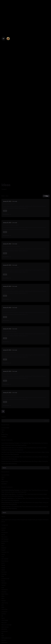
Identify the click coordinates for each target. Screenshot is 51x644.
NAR (3, 636)
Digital (3, 570)
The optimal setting (10, 331)
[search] (48, 468)
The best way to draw (10, 374)
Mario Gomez (5, 627)
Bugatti (3, 550)
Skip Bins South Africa (7, 452)
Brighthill (4, 548)
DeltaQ (3, 565)
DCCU (3, 563)
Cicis (3, 557)
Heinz (3, 430)
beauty (3, 535)
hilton (3, 596)
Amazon (4, 528)
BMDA (3, 543)
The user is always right (11, 225)
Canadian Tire (5, 552)
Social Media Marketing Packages (10, 443)
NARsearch (4, 642)
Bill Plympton (5, 539)
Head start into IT (9, 204)
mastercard (4, 631)
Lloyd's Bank (5, 620)
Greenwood (4, 590)
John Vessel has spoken (11, 268)
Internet (3, 601)
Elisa (3, 576)
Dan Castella (5, 559)
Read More (7, 214)
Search (3, 417)
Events (3, 581)
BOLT (3, 546)
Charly (3, 554)
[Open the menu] (4, 39)
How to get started (9, 395)
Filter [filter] (46, 196)
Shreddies (4, 437)
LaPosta (4, 614)
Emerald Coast (5, 579)
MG (2, 634)
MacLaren (4, 623)
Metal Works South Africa (8, 448)
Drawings (4, 574)
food (3, 587)
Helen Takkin (5, 594)
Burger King (5, 434)
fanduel (3, 585)
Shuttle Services (6, 461)
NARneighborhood (6, 638)
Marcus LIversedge (6, 625)
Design (3, 568)
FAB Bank (4, 583)
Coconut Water (5, 428)
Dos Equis (4, 572)
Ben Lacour (4, 537)
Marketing (4, 629)
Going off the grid (9, 289)
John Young (5, 603)
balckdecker (5, 533)
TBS (3, 432)
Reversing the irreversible (11, 246)
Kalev (3, 607)
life (2, 616)
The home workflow (10, 352)
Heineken (4, 592)
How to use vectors (9, 310)
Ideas (3, 598)
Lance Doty (4, 609)
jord (2, 605)
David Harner (5, 561)
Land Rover (4, 612)
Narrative (4, 640)
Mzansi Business (6, 457)
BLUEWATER (5, 541)
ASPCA (3, 530)
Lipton (3, 618)
